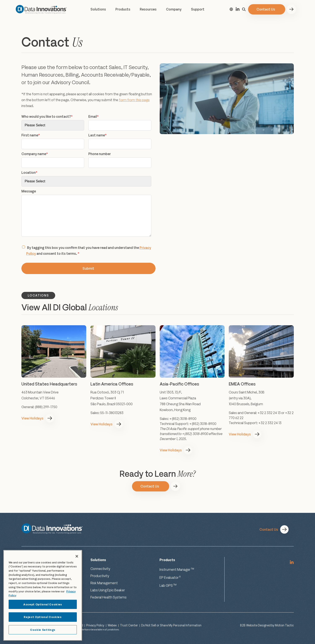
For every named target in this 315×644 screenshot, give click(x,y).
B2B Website (249, 625)
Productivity (100, 576)
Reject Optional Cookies (43, 617)
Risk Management (104, 583)
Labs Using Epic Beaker (108, 590)
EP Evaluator (170, 577)
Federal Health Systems (108, 597)
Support (198, 9)
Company (174, 9)
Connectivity (100, 569)
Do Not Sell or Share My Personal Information (171, 625)
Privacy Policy (95, 625)
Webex (112, 625)
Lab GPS (168, 585)
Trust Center (129, 625)
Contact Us (266, 9)
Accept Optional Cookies (43, 604)
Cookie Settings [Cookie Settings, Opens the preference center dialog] (43, 630)
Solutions (98, 9)
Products (123, 9)
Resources (148, 9)
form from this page (134, 100)
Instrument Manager (177, 570)
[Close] (77, 556)
